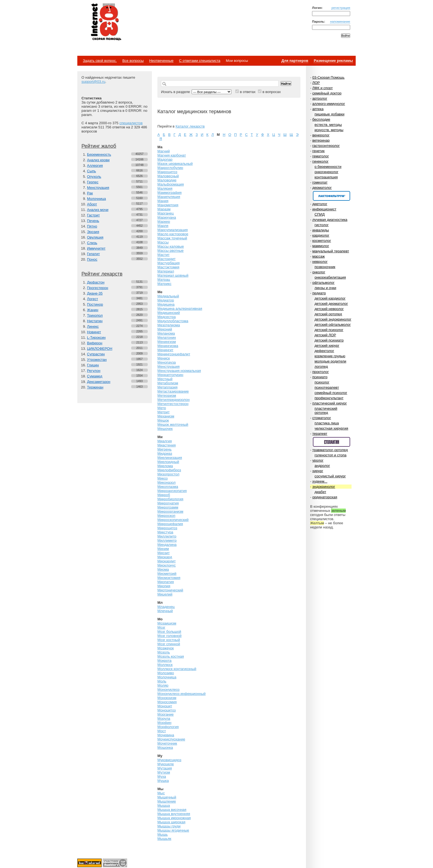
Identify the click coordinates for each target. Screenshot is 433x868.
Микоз (163, 478)
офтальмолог (324, 283)
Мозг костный (169, 640)
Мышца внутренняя (174, 814)
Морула (164, 719)
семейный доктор (327, 93)
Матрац (164, 280)
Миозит (163, 553)
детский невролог (329, 309)
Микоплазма (168, 487)
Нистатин (95, 321)
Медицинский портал (106, 22)
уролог (318, 460)
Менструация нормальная (179, 371)
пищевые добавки (329, 114)
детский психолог (329, 330)
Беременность (99, 154)
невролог (320, 262)
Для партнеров (295, 61)
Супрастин (96, 354)
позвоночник (325, 267)
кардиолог (321, 235)
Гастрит (93, 215)
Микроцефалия (170, 524)
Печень (93, 221)
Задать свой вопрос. (100, 61)
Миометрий (167, 574)
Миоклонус (167, 565)
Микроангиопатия (172, 491)
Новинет (94, 332)
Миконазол (167, 482)
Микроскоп (166, 516)
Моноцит (165, 706)
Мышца (164, 805)
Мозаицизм (167, 623)
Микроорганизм (170, 511)
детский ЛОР (325, 335)
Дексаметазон (99, 382)
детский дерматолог (331, 304)
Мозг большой (169, 632)
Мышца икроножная (174, 818)
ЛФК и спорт (323, 88)
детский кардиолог (330, 298)
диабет (320, 492)
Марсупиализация (173, 230)
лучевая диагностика (330, 220)
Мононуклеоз (168, 690)
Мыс (161, 793)
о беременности (328, 167)
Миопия (164, 586)
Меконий (165, 329)
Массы (163, 242)
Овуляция (95, 237)
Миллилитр (167, 536)
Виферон (95, 343)
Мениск (164, 358)
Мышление (167, 801)
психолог (322, 382)
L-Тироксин (96, 338)
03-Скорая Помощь (328, 77)
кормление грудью (330, 356)
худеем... (320, 481)
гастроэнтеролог (326, 146)
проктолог (321, 372)
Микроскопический (173, 520)
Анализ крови (98, 160)
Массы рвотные (171, 251)
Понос (92, 259)
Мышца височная (172, 810)
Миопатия (166, 582)
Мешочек (165, 429)
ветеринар (321, 140)
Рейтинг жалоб (99, 146)
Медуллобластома (173, 321)
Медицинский (169, 313)
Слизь (92, 243)
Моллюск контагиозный (177, 669)
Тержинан (95, 387)
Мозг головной (169, 636)
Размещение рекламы (333, 61)
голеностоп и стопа (331, 455)
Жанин (93, 310)
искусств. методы (329, 130)
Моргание (166, 714)
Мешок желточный (173, 424)
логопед (321, 366)
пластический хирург (330, 403)
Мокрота (164, 661)
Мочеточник (167, 743)
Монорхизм (167, 698)
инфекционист (324, 209)
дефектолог (324, 351)
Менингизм (167, 342)
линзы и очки (325, 288)
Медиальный (168, 296)
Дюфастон (96, 282)
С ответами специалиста (200, 61)
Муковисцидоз (169, 760)
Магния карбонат (172, 155)
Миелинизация (170, 458)
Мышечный (167, 797)
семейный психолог (331, 393)
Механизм (166, 416)
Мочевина (166, 735)
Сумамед (95, 376)
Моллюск (165, 665)
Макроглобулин (170, 168)
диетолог (320, 204)
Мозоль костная (171, 656)
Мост (162, 731)
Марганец (166, 213)
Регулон (94, 371)
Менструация (98, 188)
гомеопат (320, 182)
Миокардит (167, 561)
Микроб (164, 495)
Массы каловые (171, 246)
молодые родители (330, 361)
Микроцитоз (167, 528)
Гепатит (93, 254)
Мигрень (164, 449)
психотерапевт (327, 387)
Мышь (163, 834)
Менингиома (168, 346)
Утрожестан (97, 360)
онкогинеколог (326, 172)
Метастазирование (173, 391)
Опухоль (94, 177)
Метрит (163, 412)
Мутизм (164, 772)
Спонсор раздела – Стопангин (332, 442)
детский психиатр (329, 340)
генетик (319, 151)
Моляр (163, 685)
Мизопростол (168, 474)
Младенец (166, 607)
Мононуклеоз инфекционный (182, 694)
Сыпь (92, 171)
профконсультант (329, 398)
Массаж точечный (172, 238)
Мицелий (165, 594)
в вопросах (271, 92)
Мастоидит (167, 259)
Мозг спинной (169, 644)
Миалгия (165, 441)
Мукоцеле (166, 764)
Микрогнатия (168, 503)
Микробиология (170, 499)
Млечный (165, 611)
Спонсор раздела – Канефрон (332, 196)
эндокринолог (324, 487)
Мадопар (165, 159)
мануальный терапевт (331, 251)
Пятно (92, 226)
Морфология (168, 727)
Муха (162, 776)
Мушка (163, 781)
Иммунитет (96, 248)
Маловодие (167, 180)
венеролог (321, 135)
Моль (162, 681)
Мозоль (164, 652)
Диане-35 (95, 293)
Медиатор (166, 300)
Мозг (161, 627)
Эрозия (93, 232)
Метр (162, 408)
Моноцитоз (167, 710)
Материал (166, 271)
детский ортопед (328, 314)
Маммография (170, 193)
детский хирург (327, 346)
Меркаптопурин (170, 375)
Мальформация (171, 184)
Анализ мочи (98, 210)
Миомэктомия (169, 578)
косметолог (322, 241)
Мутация (165, 768)
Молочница (97, 199)
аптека (318, 109)
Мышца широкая (171, 822)
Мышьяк (164, 839)
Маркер (164, 222)
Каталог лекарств (190, 126)
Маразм (164, 209)
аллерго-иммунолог (329, 104)
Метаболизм (168, 383)
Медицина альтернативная (180, 309)
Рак (90, 193)
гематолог (321, 156)
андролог (322, 466)
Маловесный (168, 176)
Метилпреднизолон (174, 400)
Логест (93, 299)
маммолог (321, 246)
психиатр (320, 377)
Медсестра (167, 317)
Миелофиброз (169, 470)
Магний (164, 151)
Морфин (164, 723)
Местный (165, 379)
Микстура (165, 532)
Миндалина (167, 545)
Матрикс (164, 284)
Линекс (93, 326)
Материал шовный (173, 275)
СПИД (320, 214)
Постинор (95, 304)
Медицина (166, 304)
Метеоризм (167, 395)
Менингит (165, 350)
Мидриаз (165, 453)
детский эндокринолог (333, 319)
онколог (319, 272)
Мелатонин (167, 338)
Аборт (92, 204)
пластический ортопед (326, 411)
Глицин (93, 365)
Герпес (93, 182)
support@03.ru (93, 82)
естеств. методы (328, 125)
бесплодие (321, 119)
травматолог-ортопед (330, 450)
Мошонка (165, 747)
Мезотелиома (169, 325)
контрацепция (326, 177)
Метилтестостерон (173, 404)
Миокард (165, 557)
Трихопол (95, 315)
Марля (163, 226)
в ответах (248, 92)
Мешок (163, 420)
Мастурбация (169, 263)
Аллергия (95, 166)
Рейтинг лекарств (102, 274)
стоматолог (322, 418)
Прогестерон (98, 288)
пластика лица (327, 423)
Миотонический (170, 590)
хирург (318, 471)
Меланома (166, 333)
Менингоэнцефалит (174, 354)
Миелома (165, 466)
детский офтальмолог (333, 325)
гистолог (322, 225)
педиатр (319, 293)
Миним (163, 549)
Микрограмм (168, 507)
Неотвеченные (161, 61)
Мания (163, 201)
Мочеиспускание (171, 739)
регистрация (341, 8)
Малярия (165, 188)
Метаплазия (167, 387)
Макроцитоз (167, 172)
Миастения (167, 445)
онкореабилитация (330, 277)
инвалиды (321, 230)
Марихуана (167, 217)
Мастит (163, 255)
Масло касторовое (173, 234)
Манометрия (168, 205)
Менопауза (167, 362)
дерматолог (322, 188)
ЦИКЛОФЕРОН (100, 349)
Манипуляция (169, 197)
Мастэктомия (168, 267)
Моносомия (167, 702)
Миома (163, 569)
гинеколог (320, 161)
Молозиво (166, 673)
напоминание (340, 21)
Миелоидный (168, 462)
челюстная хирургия (331, 428)
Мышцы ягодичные (173, 830)
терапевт (320, 434)
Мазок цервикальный (175, 164)
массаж (319, 256)
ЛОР (316, 83)
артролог (320, 98)
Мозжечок (166, 648)
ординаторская (325, 497)
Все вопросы (133, 61)
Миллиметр (167, 540)
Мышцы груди (169, 826)
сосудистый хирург (330, 476)
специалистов (131, 123)
